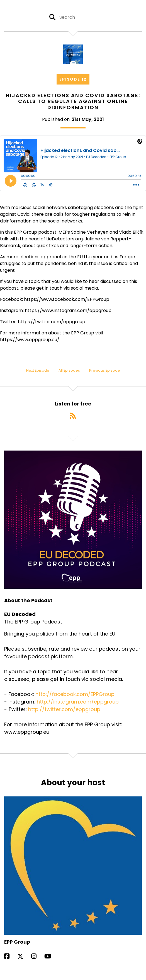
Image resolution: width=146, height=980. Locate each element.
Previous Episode (105, 370)
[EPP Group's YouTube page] (51, 956)
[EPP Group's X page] (24, 956)
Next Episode (38, 370)
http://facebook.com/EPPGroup (75, 694)
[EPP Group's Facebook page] (10, 956)
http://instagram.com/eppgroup (78, 702)
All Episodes (69, 370)
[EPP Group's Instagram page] (37, 956)
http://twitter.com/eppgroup (64, 709)
